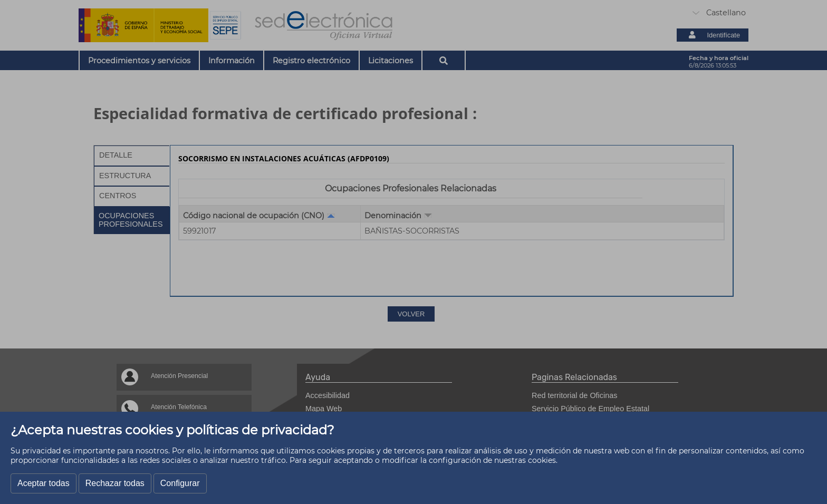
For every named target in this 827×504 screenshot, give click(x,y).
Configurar (180, 483)
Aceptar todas (44, 483)
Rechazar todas (115, 483)
